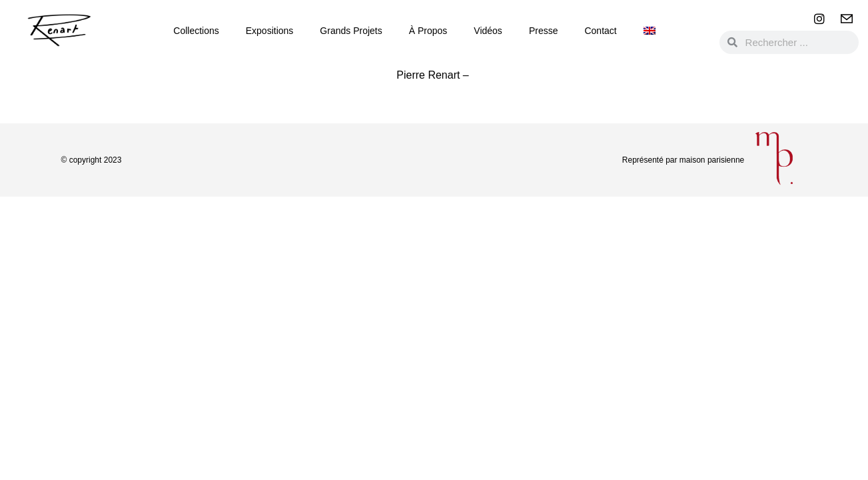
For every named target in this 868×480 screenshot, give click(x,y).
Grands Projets (351, 31)
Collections (196, 31)
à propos (428, 31)
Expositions (270, 31)
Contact (600, 31)
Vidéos (488, 31)
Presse (544, 31)
